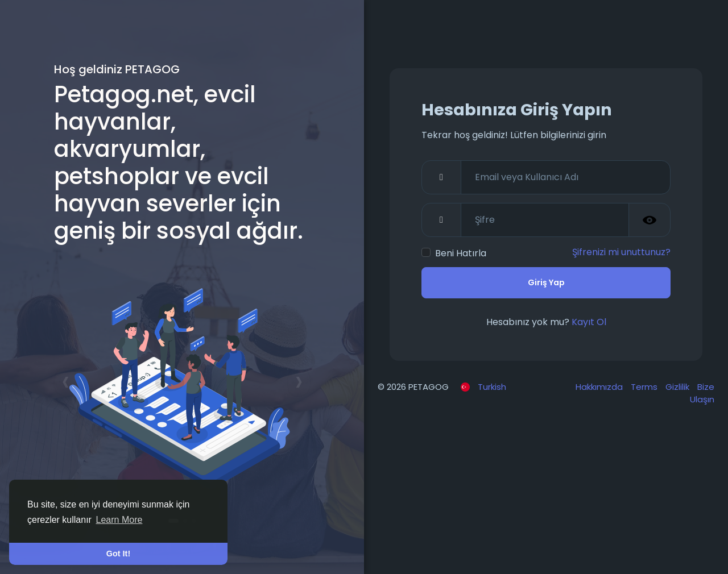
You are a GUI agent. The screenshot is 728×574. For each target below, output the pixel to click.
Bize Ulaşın (702, 393)
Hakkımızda (600, 387)
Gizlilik (679, 387)
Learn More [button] (119, 520)
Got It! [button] (118, 554)
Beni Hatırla (461, 253)
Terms (645, 387)
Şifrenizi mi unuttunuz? (621, 252)
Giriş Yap (546, 282)
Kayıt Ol (589, 322)
